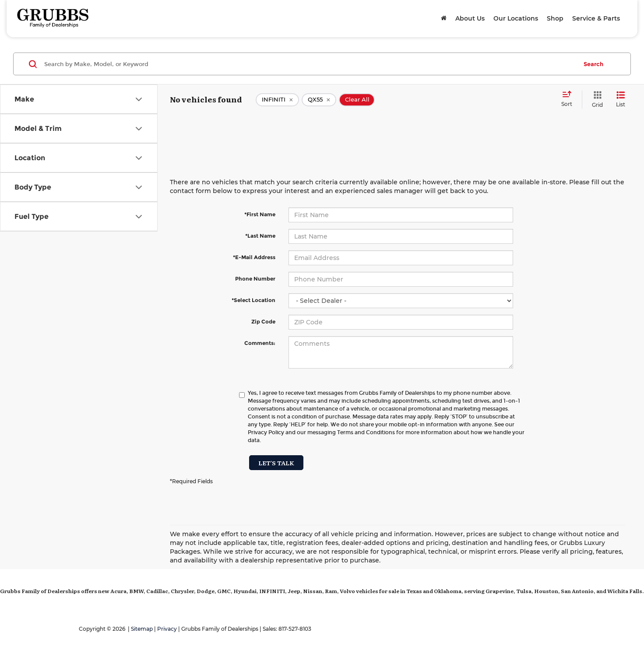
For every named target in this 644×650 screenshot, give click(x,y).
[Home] (444, 18)
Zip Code (263, 321)
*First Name (260, 214)
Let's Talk (276, 463)
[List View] (621, 100)
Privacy (167, 629)
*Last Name (260, 236)
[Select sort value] (569, 99)
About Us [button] (470, 18)
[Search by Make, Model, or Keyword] (310, 64)
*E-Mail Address (254, 257)
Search (593, 64)
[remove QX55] (319, 100)
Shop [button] (555, 18)
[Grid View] (596, 100)
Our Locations (516, 18)
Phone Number (255, 279)
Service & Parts (596, 18)
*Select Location (253, 300)
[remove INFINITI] (277, 100)
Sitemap (142, 629)
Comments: (260, 343)
